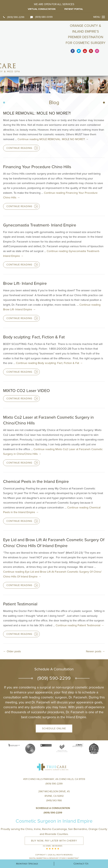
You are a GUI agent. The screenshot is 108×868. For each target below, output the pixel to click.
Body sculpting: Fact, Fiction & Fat (34, 320)
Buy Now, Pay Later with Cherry (54, 824)
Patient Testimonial (20, 587)
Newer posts (95, 634)
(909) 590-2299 (14, 17)
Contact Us (81, 864)
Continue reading (53, 122)
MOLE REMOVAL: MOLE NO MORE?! (37, 96)
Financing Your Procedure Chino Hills (37, 149)
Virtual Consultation (42, 9)
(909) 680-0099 (42, 17)
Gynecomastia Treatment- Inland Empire (40, 208)
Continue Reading (19, 130)
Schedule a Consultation (53, 791)
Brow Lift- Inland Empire (25, 266)
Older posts (12, 634)
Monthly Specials (27, 864)
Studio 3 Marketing (69, 841)
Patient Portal (74, 9)
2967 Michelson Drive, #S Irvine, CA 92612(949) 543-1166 (54, 779)
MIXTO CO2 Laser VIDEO (27, 373)
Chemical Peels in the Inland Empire (36, 464)
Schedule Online (54, 711)
